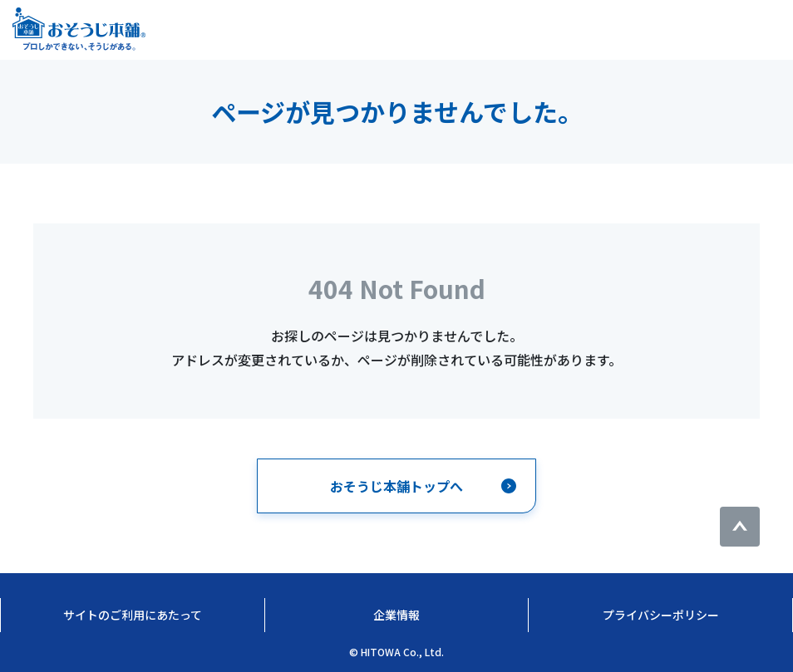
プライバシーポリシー (661, 615)
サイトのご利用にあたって (133, 615)
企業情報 (396, 615)
